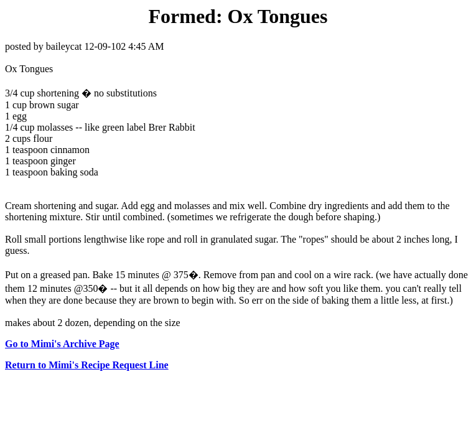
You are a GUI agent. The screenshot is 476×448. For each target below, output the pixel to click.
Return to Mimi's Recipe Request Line (87, 365)
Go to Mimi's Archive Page (62, 344)
